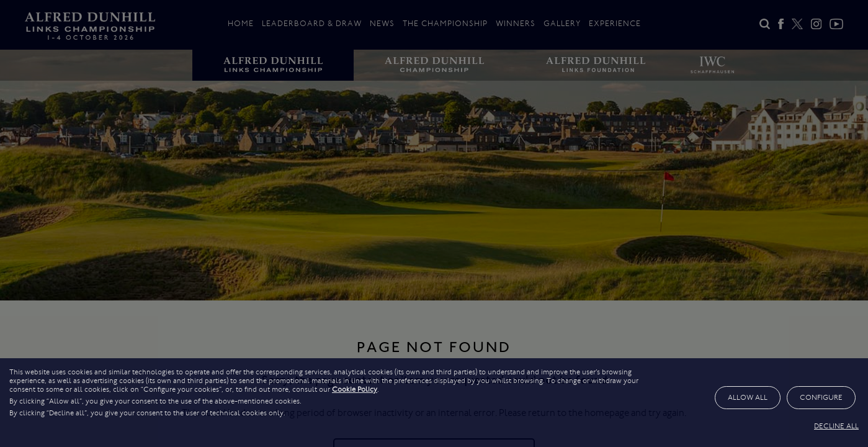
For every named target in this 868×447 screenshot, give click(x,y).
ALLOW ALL (748, 397)
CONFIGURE (821, 397)
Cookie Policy (355, 389)
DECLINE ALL (836, 426)
